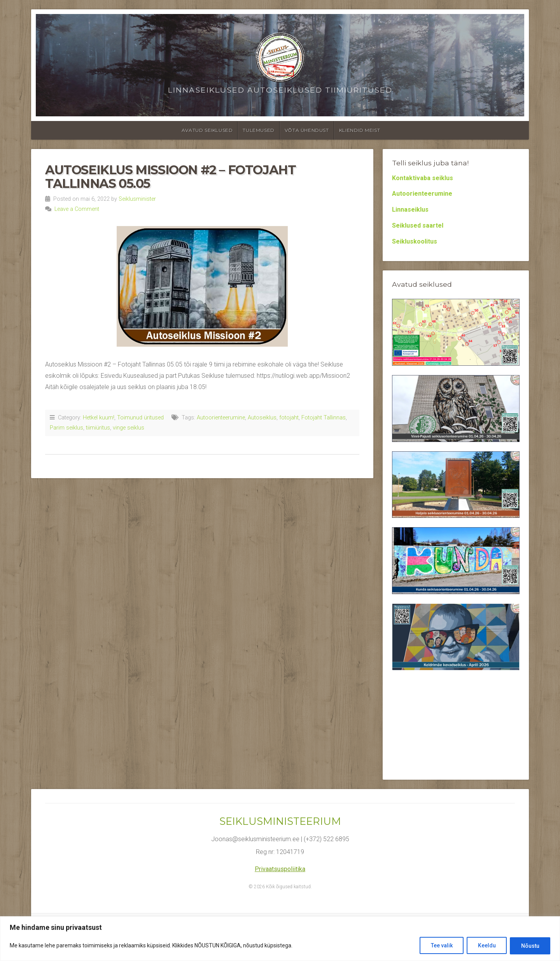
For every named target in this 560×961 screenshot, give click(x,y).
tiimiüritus (98, 428)
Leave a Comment (77, 209)
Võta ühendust (307, 130)
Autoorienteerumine (221, 418)
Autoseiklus (262, 418)
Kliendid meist (360, 130)
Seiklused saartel (418, 225)
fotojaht (289, 418)
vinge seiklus (129, 428)
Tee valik (441, 946)
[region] (280, 939)
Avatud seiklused (207, 130)
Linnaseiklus (410, 210)
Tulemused (258, 130)
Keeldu (486, 946)
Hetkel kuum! (99, 418)
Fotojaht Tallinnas (324, 418)
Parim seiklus (66, 428)
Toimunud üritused (140, 418)
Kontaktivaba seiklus (423, 178)
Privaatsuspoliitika (280, 869)
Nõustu (530, 946)
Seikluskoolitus (415, 241)
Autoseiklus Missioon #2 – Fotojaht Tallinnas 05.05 (170, 177)
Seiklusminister (137, 199)
